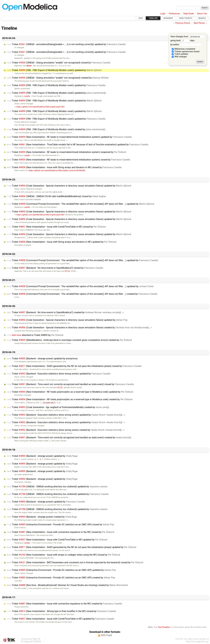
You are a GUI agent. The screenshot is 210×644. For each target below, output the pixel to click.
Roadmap (168, 18)
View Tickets (186, 18)
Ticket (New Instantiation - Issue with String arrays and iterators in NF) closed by (64, 167)
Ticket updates (180, 54)
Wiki (141, 18)
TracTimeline (164, 627)
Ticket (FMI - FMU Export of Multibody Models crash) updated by (54, 70)
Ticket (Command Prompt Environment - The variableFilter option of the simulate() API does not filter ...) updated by (80, 204)
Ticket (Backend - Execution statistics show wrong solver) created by (66, 430)
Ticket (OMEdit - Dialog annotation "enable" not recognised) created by (58, 78)
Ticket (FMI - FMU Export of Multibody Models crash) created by (57, 129)
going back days (182, 41)
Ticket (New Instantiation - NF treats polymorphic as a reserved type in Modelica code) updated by (70, 392)
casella (27, 96)
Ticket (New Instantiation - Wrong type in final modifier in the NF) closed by (61, 611)
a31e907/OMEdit (33, 200)
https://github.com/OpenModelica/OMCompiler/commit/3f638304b (56, 170)
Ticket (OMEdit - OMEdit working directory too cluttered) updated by (57, 487)
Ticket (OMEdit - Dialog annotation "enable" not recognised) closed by (59, 63)
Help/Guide (189, 14)
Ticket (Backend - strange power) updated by (42, 359)
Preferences (174, 14)
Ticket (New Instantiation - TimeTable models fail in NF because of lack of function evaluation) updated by (77, 145)
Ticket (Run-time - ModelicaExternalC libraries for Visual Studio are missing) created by (67, 585)
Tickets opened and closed (186, 52)
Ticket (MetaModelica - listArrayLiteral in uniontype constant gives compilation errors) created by (69, 340)
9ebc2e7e (30, 535)
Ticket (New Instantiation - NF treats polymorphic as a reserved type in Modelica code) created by (70, 399)
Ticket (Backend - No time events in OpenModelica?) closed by (55, 268)
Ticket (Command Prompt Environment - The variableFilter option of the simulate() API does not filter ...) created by (82, 294)
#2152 (67, 271)
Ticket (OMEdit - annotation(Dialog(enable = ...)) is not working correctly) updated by (66, 44)
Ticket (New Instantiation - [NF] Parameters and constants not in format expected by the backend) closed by (75, 562)
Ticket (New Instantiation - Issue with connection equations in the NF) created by (64, 604)
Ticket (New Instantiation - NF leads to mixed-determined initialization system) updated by (69, 137)
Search (202, 18)
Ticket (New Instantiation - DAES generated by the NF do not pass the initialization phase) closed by (74, 366)
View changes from (187, 37)
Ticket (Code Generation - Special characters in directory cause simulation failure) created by (79, 328)
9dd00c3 (30, 230)
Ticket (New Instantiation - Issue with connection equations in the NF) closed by (60, 532)
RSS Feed (106, 635)
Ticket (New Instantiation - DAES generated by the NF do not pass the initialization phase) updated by (71, 547)
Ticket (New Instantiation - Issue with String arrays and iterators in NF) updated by (61, 242)
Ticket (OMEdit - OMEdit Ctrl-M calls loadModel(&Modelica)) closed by (56, 196)
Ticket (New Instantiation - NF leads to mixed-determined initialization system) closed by (68, 160)
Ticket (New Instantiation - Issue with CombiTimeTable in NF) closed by (56, 227)
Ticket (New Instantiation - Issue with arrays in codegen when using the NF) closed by (63, 555)
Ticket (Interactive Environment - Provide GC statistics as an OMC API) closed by (60, 524)
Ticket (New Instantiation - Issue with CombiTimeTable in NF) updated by (57, 540)
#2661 (29, 66)
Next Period (199, 23)
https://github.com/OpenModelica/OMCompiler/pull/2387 (39, 215)
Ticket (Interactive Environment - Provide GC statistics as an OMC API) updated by (61, 570)
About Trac (202, 14)
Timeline (153, 18)
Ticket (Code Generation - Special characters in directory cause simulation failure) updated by (69, 186)
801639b (30, 558)
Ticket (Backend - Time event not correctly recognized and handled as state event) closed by (70, 384)
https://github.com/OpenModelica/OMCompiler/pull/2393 (39, 107)
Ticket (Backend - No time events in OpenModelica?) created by (65, 312)
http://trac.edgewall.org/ (197, 641)
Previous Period (183, 23)
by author (186, 45)
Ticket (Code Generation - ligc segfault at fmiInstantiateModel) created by (59, 407)
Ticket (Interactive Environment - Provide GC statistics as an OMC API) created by (61, 578)
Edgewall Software (33, 641)
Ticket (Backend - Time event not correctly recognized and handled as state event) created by (70, 438)
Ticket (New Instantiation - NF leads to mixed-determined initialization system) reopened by (66, 152)
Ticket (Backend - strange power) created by (42, 517)
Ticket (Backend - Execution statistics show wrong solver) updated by (59, 374)
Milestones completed (184, 49)
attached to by (35, 335)
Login (163, 14)
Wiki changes (179, 57)
